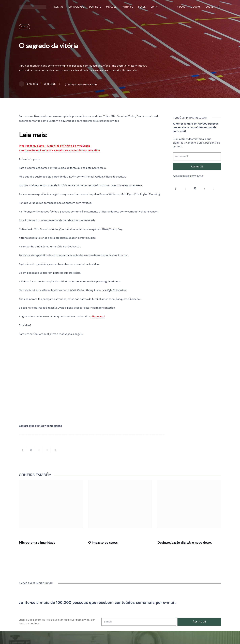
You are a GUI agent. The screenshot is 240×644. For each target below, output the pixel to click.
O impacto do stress (103, 543)
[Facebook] (185, 189)
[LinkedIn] (214, 189)
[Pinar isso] (47, 450)
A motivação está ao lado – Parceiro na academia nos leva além (59, 150)
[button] (219, 7)
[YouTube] (204, 189)
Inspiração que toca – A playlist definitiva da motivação (55, 146)
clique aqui (98, 316)
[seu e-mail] (197, 156)
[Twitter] (195, 189)
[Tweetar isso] (31, 450)
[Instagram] (176, 189)
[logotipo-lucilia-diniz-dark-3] (33, 7)
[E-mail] (139, 622)
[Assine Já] (197, 167)
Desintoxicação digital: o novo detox (184, 543)
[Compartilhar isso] (23, 450)
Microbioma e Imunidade (37, 543)
